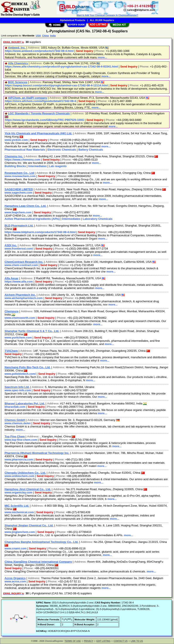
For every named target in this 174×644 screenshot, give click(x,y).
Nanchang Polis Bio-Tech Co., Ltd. (28, 367)
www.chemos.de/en (18, 423)
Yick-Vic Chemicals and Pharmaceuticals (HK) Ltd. (38, 133)
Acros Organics (15, 578)
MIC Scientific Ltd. (17, 506)
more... (103, 57)
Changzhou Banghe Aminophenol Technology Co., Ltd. (41, 542)
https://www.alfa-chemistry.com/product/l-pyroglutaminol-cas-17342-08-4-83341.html (61, 67)
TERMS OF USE (73, 641)
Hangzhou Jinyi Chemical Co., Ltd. (28, 489)
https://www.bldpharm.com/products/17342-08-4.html (40, 232)
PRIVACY (89, 641)
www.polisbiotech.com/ (20, 374)
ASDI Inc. (11, 245)
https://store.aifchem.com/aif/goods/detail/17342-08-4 (40, 101)
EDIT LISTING (103, 641)
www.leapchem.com (18, 212)
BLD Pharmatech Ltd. (19, 226)
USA (38, 36)
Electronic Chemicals (62, 150)
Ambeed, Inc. (17, 48)
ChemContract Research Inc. (24, 262)
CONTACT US (121, 641)
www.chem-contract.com (21, 265)
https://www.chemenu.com (22, 160)
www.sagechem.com (18, 193)
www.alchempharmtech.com (24, 298)
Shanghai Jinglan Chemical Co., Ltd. (29, 525)
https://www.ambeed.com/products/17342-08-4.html (39, 51)
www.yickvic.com (16, 140)
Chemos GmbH (15, 420)
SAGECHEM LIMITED (19, 189)
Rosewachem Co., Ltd (19, 173)
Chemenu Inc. (14, 156)
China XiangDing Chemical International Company (38, 562)
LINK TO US (137, 641)
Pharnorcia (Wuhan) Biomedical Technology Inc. (37, 453)
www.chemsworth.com (20, 318)
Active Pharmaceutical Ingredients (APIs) (32, 219)
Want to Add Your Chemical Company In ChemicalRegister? (107, 15)
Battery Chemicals (91, 150)
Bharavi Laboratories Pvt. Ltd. (25, 403)
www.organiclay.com (18, 492)
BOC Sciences (18, 82)
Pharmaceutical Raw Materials (25, 150)
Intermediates (38, 166)
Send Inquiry (84, 51)
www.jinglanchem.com (20, 532)
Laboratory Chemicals (98, 219)
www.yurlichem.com (18, 338)
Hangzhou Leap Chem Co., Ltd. (25, 206)
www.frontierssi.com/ (19, 249)
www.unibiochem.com (19, 476)
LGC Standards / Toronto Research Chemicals (39, 113)
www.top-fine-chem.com (21, 440)
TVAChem (11, 351)
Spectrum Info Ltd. (17, 387)
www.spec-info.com (18, 390)
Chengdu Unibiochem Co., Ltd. (25, 473)
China (46, 36)
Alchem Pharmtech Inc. (20, 295)
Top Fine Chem (15, 436)
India (53, 36)
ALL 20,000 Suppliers (102, 20)
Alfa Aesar (12, 278)
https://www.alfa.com (19, 282)
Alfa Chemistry (18, 63)
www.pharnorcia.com (19, 459)
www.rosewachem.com (20, 176)
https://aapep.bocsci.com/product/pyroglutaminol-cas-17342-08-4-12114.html (56, 85)
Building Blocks (15, 166)
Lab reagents (58, 166)
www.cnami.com (16, 548)
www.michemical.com (19, 512)
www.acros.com (15, 581)
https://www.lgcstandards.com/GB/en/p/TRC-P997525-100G (44, 120)
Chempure (12, 311)
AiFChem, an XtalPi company (28, 98)
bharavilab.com (15, 407)
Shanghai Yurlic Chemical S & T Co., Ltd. (32, 331)
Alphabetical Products (73, 20)
